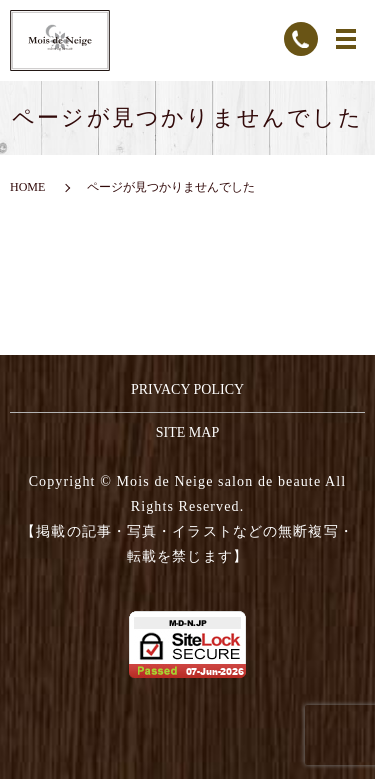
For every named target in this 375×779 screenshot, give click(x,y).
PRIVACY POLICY (187, 389)
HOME (27, 187)
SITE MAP (187, 432)
